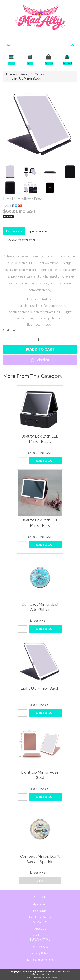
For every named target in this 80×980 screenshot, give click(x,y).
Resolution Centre (40, 917)
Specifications (38, 231)
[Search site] (73, 45)
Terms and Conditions (40, 960)
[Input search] (36, 45)
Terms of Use (40, 947)
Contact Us (40, 935)
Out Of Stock (40, 881)
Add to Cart (40, 349)
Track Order (40, 911)
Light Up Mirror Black (40, 688)
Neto (54, 977)
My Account (40, 904)
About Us (40, 929)
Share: (15, 206)
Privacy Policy (40, 953)
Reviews (21, 240)
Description (14, 231)
